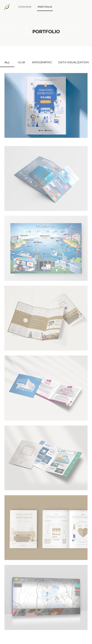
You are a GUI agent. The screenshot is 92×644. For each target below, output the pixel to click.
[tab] (25, 7)
